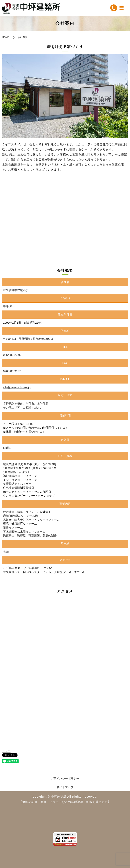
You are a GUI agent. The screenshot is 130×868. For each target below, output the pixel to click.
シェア (6, 751)
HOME (6, 38)
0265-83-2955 (12, 355)
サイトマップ (65, 788)
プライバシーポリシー (65, 779)
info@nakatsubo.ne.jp (17, 388)
